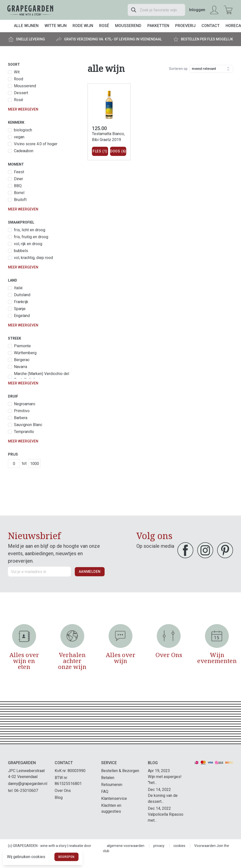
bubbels (21, 251)
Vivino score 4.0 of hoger (36, 144)
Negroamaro (25, 404)
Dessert (21, 93)
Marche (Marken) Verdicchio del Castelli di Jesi (41, 377)
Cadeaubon (24, 151)
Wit (17, 72)
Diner (19, 179)
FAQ (105, 792)
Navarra (20, 367)
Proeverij (185, 26)
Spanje (20, 309)
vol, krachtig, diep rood (33, 258)
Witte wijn (56, 26)
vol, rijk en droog (28, 244)
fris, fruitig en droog (31, 237)
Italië (18, 288)
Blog (59, 797)
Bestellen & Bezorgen (120, 771)
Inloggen (197, 10)
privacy (159, 846)
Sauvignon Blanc (28, 425)
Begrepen (66, 857)
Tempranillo (24, 432)
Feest (19, 172)
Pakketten (158, 26)
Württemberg (25, 353)
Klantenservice (114, 798)
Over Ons (63, 791)
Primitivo (22, 411)
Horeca (233, 26)
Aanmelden (90, 572)
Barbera (21, 418)
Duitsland (22, 295)
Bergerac (22, 360)
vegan (19, 137)
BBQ (18, 186)
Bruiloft (20, 200)
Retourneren (112, 785)
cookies (179, 846)
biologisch (23, 130)
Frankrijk (21, 302)
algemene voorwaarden (126, 846)
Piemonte (22, 346)
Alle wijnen (26, 26)
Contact (211, 26)
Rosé (104, 26)
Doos (118, 151)
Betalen (108, 778)
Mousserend (128, 26)
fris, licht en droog (30, 230)
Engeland (22, 316)
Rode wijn (83, 26)
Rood (19, 79)
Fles (100, 151)
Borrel (19, 193)
